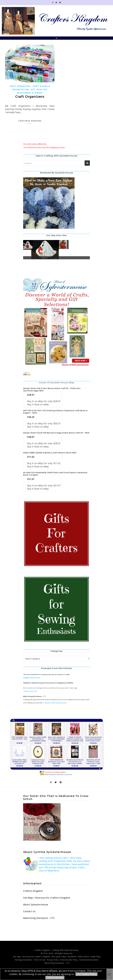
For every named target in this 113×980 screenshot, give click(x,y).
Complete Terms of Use (31, 678)
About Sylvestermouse (36, 904)
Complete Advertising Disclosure (55, 703)
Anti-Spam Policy (59, 956)
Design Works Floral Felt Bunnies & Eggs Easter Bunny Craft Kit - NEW (56, 433)
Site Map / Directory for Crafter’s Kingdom (47, 898)
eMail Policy (96, 956)
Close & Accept (55, 978)
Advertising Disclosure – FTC (39, 918)
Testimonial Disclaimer (89, 960)
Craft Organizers (20, 86)
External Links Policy (69, 960)
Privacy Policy (53, 960)
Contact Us (29, 911)
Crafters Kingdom (33, 891)
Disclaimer (72, 956)
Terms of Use (39, 960)
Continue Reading (30, 121)
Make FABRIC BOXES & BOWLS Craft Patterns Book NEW (50, 453)
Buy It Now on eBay (38, 404)
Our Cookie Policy (86, 974)
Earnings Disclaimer (23, 960)
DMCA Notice (83, 956)
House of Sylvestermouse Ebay (57, 383)
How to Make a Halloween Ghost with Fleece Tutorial (42, 258)
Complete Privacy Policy (30, 691)
